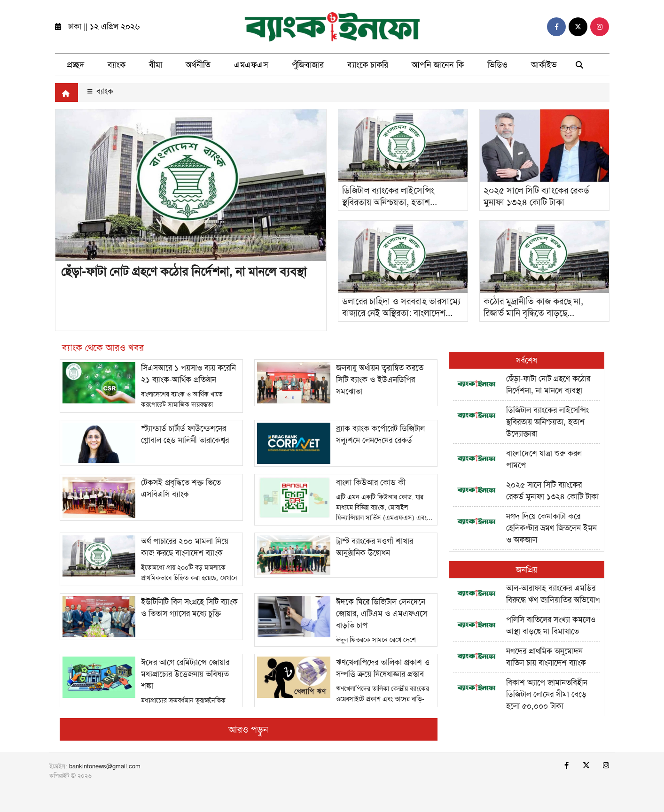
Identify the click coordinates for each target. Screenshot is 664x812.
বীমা (156, 65)
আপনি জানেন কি (438, 65)
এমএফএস (251, 65)
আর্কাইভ (544, 65)
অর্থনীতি (198, 65)
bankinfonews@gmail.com (105, 766)
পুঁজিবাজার (308, 65)
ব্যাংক (117, 65)
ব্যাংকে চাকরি (368, 65)
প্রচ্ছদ (75, 65)
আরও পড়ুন (248, 729)
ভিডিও (497, 65)
